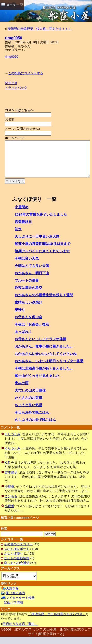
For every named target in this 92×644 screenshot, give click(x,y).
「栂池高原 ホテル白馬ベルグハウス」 (57, 621)
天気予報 (12, 596)
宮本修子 (11, 480)
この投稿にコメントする (26, 73)
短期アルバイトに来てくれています (42, 258)
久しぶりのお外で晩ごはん (35, 427)
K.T (7, 470)
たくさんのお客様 (28, 405)
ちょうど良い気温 (28, 412)
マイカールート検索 (20, 605)
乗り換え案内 (15, 600)
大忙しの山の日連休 (30, 398)
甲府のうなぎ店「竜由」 (20, 631)
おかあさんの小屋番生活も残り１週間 (44, 302)
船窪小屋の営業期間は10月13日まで (43, 251)
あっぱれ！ (23, 339)
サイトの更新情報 (17, 565)
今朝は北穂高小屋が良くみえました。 (44, 376)
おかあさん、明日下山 (32, 280)
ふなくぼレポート (17, 556)
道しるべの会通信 (17, 570)
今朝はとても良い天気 (32, 273)
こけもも (11, 504)
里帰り (20, 317)
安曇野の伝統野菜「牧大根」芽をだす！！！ (39, 29)
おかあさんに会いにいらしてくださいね (46, 361)
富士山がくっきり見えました (37, 383)
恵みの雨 (22, 390)
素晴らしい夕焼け (28, 310)
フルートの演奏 (27, 288)
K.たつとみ (13, 442)
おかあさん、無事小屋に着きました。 (44, 354)
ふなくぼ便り (13, 561)
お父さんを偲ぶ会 (28, 324)
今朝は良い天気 (27, 266)
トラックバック (16, 88)
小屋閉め (22, 214)
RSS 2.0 (11, 83)
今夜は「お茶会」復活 (32, 332)
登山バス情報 (13, 610)
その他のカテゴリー (18, 551)
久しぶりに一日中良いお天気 (37, 244)
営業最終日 (23, 229)
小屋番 (9, 494)
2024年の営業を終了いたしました (41, 222)
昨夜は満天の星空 (28, 295)
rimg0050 (13, 38)
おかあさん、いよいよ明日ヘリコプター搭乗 (49, 368)
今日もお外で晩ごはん (32, 420)
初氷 (18, 236)
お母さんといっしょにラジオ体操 (40, 346)
